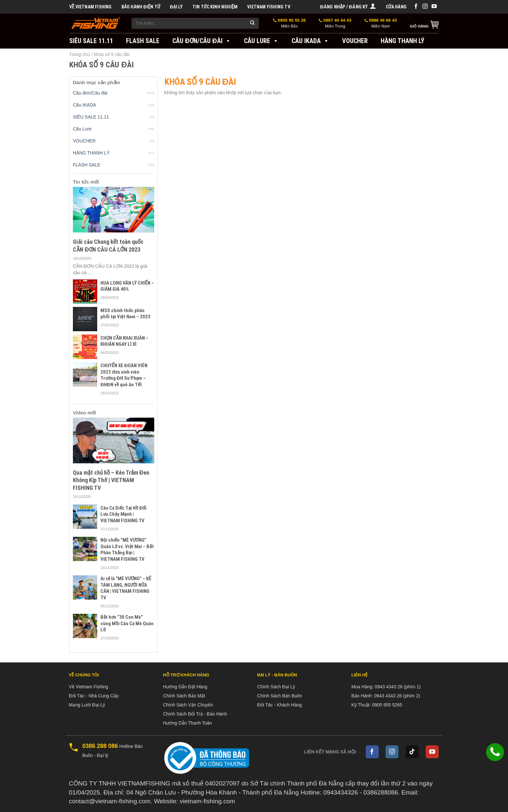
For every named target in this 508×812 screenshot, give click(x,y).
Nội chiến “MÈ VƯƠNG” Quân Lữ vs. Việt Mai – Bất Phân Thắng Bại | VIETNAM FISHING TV (127, 550)
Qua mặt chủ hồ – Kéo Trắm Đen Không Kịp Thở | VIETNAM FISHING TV (111, 480)
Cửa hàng (396, 7)
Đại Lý (176, 7)
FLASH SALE (143, 41)
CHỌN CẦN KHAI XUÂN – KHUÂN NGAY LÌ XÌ (124, 341)
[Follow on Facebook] (416, 7)
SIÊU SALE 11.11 (91, 41)
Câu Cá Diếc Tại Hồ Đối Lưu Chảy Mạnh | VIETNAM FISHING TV (123, 514)
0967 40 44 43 (335, 23)
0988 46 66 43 (381, 23)
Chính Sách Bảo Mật (184, 696)
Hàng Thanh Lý (403, 41)
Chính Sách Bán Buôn (280, 696)
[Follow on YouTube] (434, 7)
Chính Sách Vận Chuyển (188, 705)
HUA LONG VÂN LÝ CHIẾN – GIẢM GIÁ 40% (127, 286)
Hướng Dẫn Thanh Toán (187, 723)
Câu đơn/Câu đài (202, 41)
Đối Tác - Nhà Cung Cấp (94, 696)
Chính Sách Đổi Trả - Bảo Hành (195, 714)
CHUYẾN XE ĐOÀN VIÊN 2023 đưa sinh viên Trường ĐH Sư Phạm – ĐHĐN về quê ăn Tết (124, 375)
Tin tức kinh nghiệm (215, 7)
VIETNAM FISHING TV (269, 7)
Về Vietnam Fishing (91, 7)
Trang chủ (80, 54)
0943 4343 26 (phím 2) (397, 696)
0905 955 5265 (387, 705)
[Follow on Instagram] (425, 7)
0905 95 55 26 (289, 23)
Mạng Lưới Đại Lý (87, 705)
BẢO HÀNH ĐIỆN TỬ (141, 7)
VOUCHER (355, 41)
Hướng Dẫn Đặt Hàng (185, 687)
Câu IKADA (310, 41)
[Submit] (252, 23)
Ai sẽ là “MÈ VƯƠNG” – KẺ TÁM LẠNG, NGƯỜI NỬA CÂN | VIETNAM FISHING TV (126, 588)
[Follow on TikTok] (412, 752)
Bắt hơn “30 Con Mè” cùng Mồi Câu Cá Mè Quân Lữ (127, 623)
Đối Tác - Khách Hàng (280, 705)
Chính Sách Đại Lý (276, 687)
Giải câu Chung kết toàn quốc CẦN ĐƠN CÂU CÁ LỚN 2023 (108, 245)
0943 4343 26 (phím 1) (398, 687)
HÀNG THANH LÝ (91, 153)
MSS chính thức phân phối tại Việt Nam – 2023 (125, 314)
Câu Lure (261, 41)
